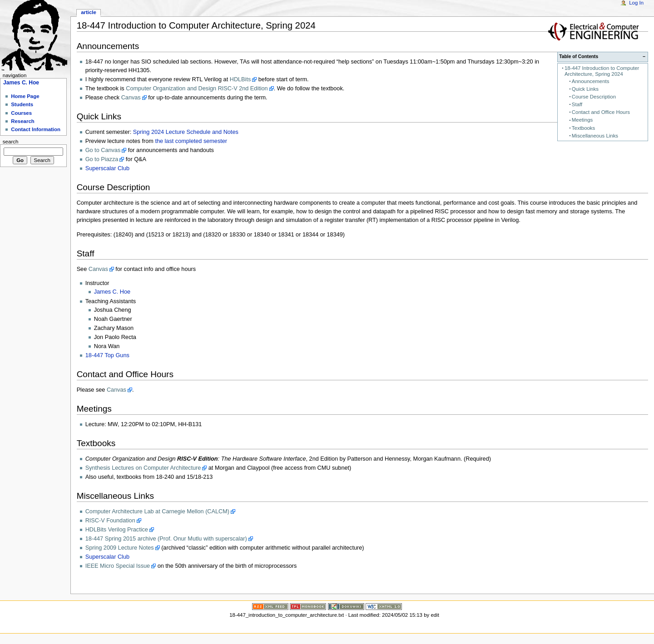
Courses (21, 113)
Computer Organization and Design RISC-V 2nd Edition (197, 88)
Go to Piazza (102, 159)
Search (11, 142)
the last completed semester (191, 141)
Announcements (591, 81)
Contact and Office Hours (601, 112)
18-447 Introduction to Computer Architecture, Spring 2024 (602, 71)
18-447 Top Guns (107, 355)
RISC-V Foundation (110, 521)
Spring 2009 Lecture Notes (120, 548)
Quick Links (585, 89)
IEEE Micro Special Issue (118, 566)
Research (23, 121)
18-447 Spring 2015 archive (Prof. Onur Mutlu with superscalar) (166, 539)
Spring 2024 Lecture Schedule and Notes (186, 132)
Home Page (25, 96)
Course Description (594, 97)
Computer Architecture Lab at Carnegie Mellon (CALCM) (157, 511)
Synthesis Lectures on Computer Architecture (143, 468)
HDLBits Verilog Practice (117, 530)
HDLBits (240, 79)
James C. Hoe (112, 292)
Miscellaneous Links (595, 136)
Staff (577, 104)
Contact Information (36, 129)
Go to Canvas (103, 150)
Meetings (582, 120)
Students (22, 104)
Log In (636, 3)
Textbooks (583, 128)
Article (89, 12)
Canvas (131, 98)
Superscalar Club (107, 168)
